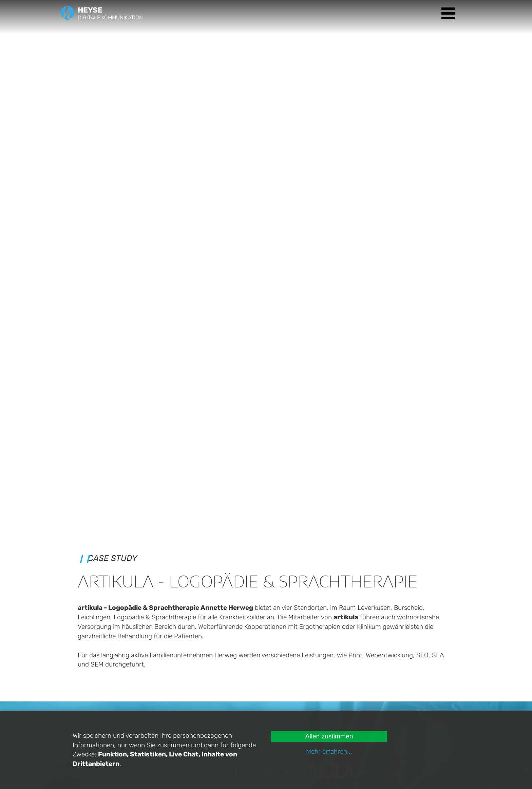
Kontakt (345, 693)
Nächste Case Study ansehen (263, 586)
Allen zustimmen (329, 736)
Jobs (342, 701)
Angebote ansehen (374, 656)
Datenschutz (351, 709)
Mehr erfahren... (329, 752)
